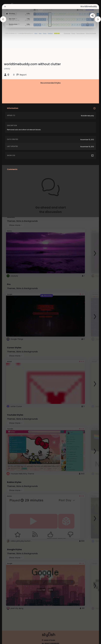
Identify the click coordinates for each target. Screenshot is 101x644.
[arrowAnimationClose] (3, 19)
